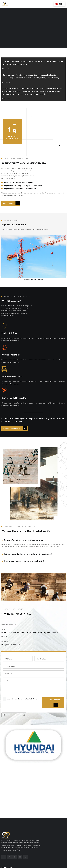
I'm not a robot (11, 715)
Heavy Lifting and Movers (34, 279)
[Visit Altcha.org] (24, 715)
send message (54, 703)
